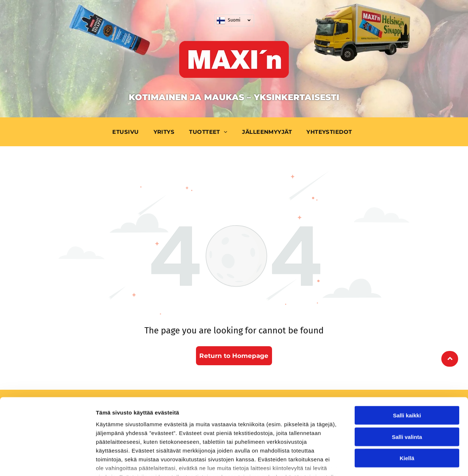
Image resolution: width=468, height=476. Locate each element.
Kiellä (407, 406)
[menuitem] (127, 132)
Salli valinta (407, 384)
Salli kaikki (407, 363)
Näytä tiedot (391, 462)
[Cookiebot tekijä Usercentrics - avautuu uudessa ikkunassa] (47, 462)
